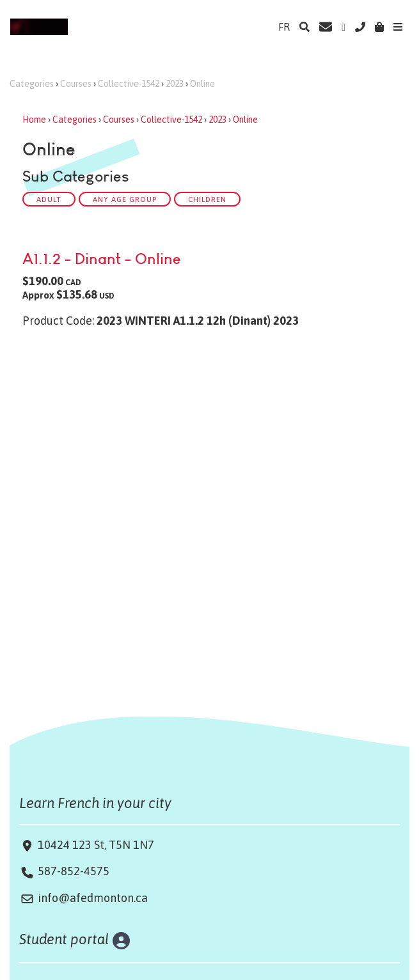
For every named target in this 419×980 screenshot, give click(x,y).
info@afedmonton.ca (93, 898)
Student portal (64, 939)
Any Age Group (125, 199)
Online (202, 84)
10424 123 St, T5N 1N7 (95, 845)
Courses (76, 84)
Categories (32, 84)
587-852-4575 (74, 871)
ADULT (49, 199)
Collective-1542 (129, 84)
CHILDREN (207, 199)
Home (34, 120)
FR (284, 27)
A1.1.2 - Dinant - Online (102, 258)
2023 (175, 84)
